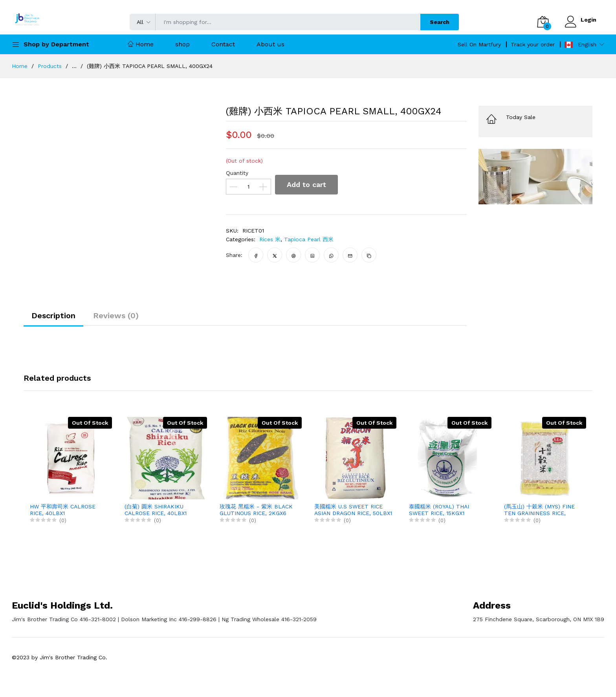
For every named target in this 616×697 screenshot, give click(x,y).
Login (588, 20)
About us (270, 44)
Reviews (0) (116, 315)
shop (182, 44)
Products (50, 66)
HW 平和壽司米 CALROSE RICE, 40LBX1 (63, 510)
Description (53, 315)
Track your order (533, 44)
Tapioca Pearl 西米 (309, 239)
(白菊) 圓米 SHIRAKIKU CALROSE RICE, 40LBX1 (156, 510)
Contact (223, 44)
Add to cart (306, 184)
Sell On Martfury (479, 44)
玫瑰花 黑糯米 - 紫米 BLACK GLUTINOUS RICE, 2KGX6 (256, 510)
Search (440, 22)
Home (141, 44)
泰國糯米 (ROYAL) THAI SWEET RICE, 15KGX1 (439, 510)
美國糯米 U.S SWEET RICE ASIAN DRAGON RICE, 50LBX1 (353, 510)
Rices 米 (270, 239)
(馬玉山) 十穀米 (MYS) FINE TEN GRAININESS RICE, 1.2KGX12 (539, 510)
